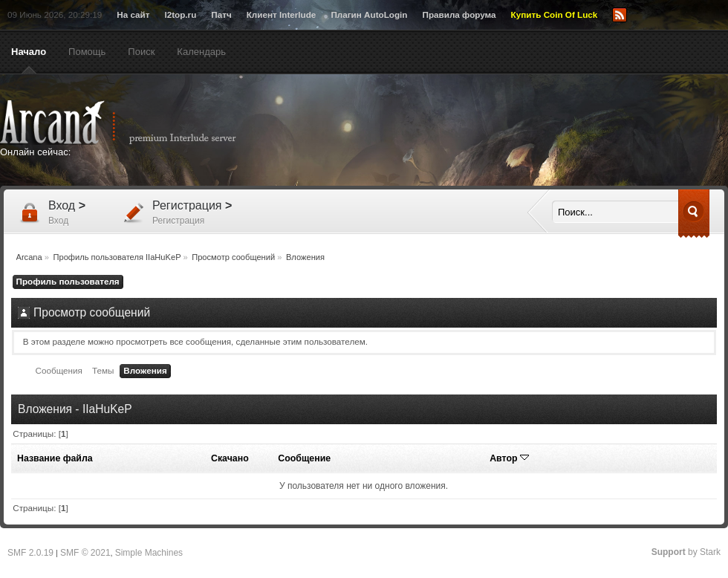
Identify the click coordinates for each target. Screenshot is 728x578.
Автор (509, 458)
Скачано (230, 458)
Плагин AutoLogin (369, 14)
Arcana (134, 123)
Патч (221, 14)
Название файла (55, 458)
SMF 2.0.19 (30, 553)
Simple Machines (149, 553)
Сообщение (304, 458)
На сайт (133, 14)
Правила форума (459, 14)
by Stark (686, 552)
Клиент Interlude (282, 14)
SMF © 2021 (85, 553)
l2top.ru (180, 14)
